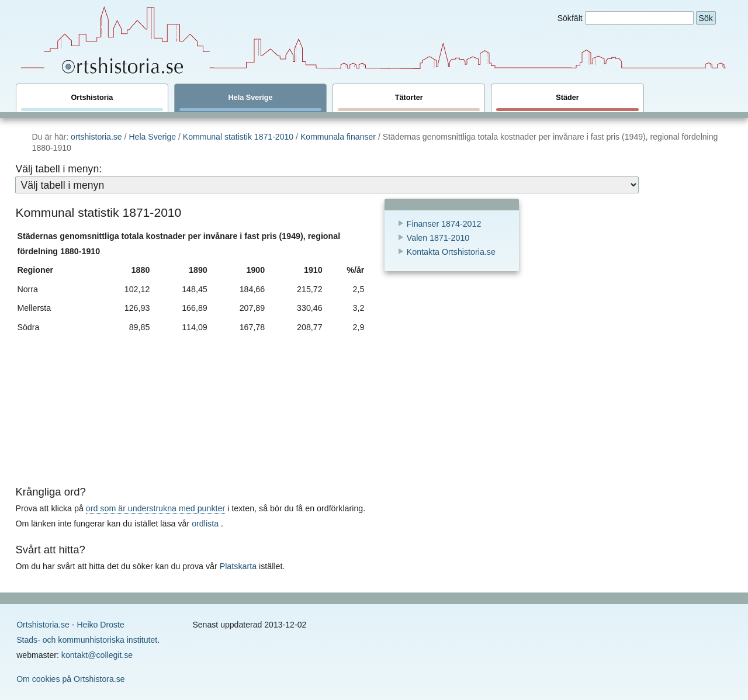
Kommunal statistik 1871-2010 (239, 137)
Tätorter (409, 102)
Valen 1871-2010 (438, 238)
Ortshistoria (92, 102)
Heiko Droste (100, 625)
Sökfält (570, 18)
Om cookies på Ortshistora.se (70, 679)
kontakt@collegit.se (97, 655)
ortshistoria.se (96, 137)
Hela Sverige (250, 102)
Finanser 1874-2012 (444, 224)
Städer (567, 102)
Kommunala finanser (338, 137)
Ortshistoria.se (43, 625)
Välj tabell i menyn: (58, 169)
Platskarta (238, 566)
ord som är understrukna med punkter (155, 508)
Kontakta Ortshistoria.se (451, 252)
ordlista (205, 524)
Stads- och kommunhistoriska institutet (87, 640)
